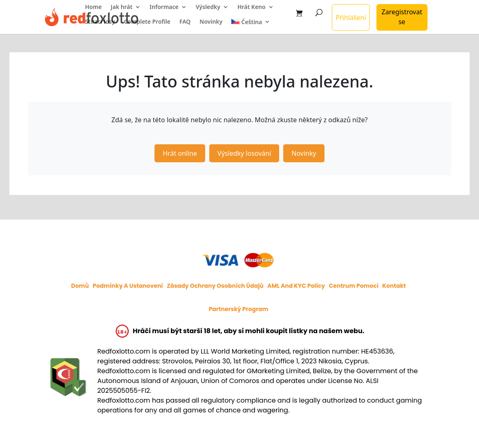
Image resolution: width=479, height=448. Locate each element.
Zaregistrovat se (402, 17)
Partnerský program (239, 309)
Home (93, 7)
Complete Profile (147, 22)
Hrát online (180, 153)
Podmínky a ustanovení (128, 286)
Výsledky (208, 7)
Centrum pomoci (354, 286)
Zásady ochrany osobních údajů (215, 286)
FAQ (185, 22)
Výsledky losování (244, 153)
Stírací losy (100, 22)
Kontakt (394, 286)
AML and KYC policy (296, 286)
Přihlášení (351, 18)
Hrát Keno (252, 7)
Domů (80, 286)
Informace (164, 7)
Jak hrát (122, 7)
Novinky (211, 22)
